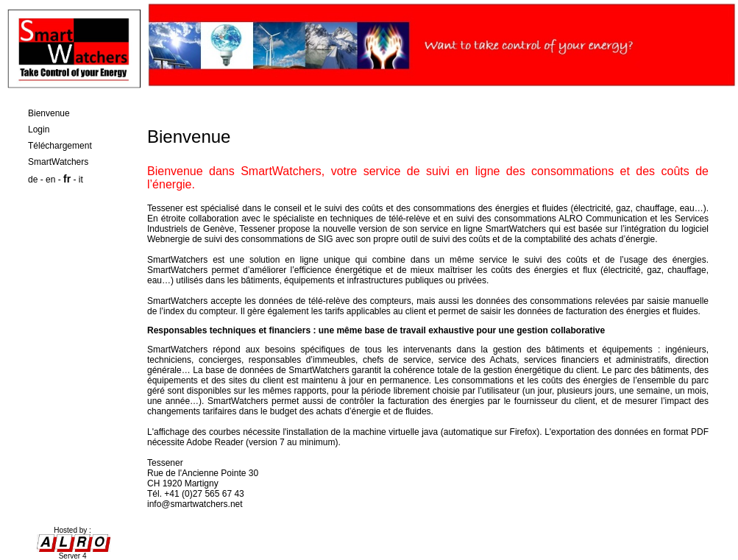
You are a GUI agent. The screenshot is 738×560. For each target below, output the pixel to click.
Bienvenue (49, 113)
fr (67, 179)
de (33, 180)
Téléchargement (60, 146)
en (50, 180)
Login (39, 130)
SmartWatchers (58, 162)
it (81, 180)
